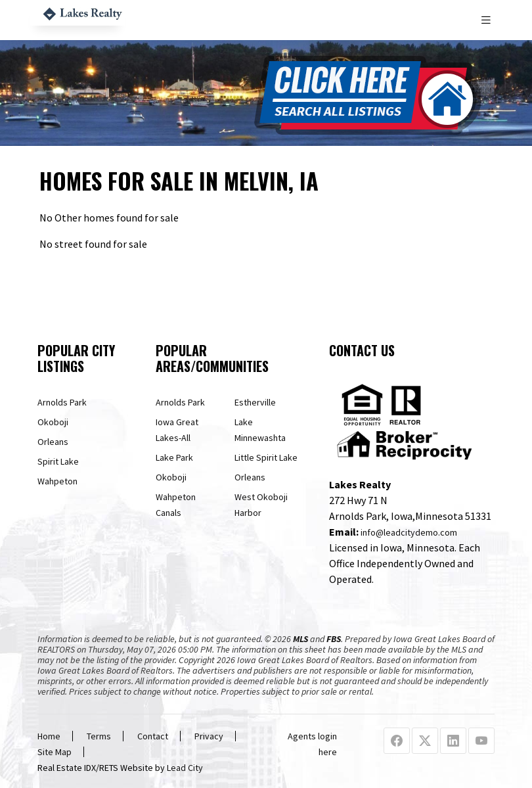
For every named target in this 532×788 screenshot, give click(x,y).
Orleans (53, 442)
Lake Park (174, 457)
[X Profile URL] (425, 741)
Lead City (185, 768)
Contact (153, 736)
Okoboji (53, 422)
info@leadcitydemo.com (409, 532)
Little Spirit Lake (266, 457)
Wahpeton (57, 481)
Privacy (209, 736)
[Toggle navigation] (487, 20)
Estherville (255, 402)
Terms (99, 736)
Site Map (55, 752)
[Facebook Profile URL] (397, 741)
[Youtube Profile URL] (481, 741)
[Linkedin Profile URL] (453, 741)
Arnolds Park (62, 402)
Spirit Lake (58, 461)
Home (49, 736)
